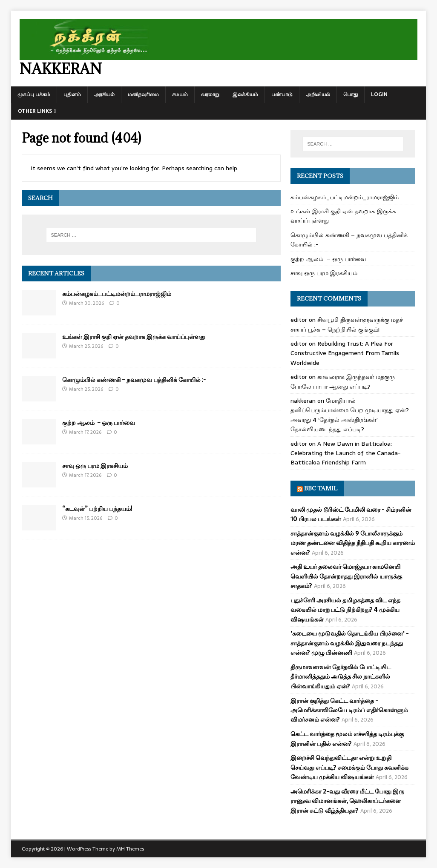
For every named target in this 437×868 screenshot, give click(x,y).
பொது (351, 95)
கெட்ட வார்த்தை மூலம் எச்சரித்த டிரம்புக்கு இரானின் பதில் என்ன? (347, 739)
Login (379, 95)
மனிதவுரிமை (143, 95)
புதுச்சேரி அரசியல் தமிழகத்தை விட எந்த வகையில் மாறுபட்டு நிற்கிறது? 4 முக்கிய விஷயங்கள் (345, 610)
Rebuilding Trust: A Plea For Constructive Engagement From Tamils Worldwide (345, 353)
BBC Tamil (321, 488)
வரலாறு (210, 95)
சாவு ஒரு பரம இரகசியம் (95, 466)
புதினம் (72, 95)
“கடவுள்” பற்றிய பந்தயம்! (97, 508)
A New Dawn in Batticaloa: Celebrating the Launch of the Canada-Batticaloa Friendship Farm (346, 453)
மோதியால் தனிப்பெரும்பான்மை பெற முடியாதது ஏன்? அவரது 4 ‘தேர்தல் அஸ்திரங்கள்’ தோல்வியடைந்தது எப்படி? (350, 415)
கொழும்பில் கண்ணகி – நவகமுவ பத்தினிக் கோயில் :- (134, 380)
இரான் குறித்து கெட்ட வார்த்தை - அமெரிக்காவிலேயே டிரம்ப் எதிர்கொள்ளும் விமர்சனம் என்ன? (349, 710)
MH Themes (130, 849)
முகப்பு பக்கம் (34, 95)
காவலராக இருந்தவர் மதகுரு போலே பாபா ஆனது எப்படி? (343, 381)
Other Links (35, 111)
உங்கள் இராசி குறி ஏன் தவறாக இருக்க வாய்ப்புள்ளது (134, 337)
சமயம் (180, 95)
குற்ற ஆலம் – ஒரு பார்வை (99, 423)
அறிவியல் (318, 95)
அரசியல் (104, 95)
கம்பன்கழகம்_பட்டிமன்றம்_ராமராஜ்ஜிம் (117, 294)
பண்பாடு (282, 95)
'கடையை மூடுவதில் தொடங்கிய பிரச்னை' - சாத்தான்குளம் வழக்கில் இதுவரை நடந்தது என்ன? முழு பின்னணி (350, 643)
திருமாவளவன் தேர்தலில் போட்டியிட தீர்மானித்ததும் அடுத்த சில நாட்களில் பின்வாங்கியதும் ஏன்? (341, 677)
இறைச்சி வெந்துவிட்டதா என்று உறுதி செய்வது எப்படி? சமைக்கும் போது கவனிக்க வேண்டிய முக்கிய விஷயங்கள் (349, 767)
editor (299, 320)
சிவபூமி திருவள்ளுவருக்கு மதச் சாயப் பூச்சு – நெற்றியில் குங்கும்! (347, 324)
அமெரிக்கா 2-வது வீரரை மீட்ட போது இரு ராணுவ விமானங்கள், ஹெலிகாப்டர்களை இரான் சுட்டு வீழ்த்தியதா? (347, 801)
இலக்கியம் (245, 95)
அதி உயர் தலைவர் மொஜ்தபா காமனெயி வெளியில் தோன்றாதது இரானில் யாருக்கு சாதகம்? (346, 576)
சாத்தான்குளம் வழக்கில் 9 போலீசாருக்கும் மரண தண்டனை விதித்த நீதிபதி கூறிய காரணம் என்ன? (353, 543)
